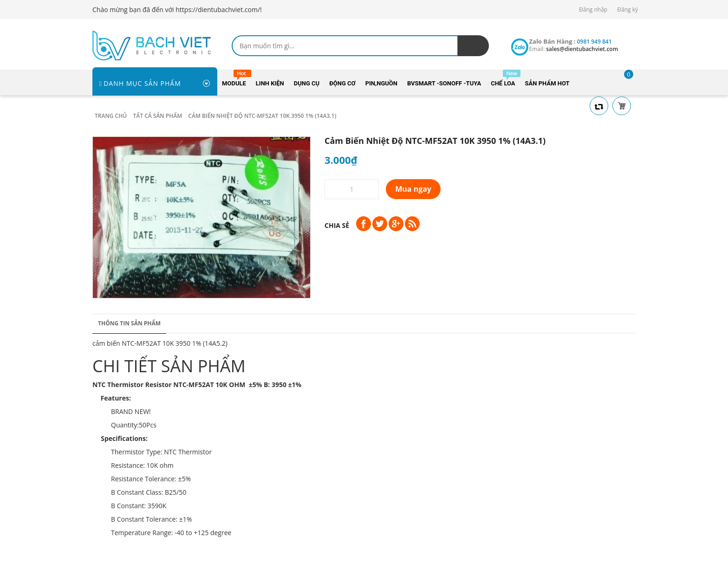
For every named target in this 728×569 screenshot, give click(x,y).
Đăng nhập (593, 10)
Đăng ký (627, 10)
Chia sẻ (337, 225)
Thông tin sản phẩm (129, 323)
